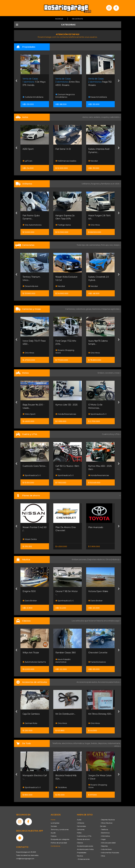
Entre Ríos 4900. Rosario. (67, 82)
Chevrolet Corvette (98, 653)
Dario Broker (30, 601)
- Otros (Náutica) (106, 823)
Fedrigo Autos (63, 225)
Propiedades (82, 853)
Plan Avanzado (96, 527)
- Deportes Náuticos (107, 820)
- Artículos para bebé (108, 843)
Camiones (81, 830)
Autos (79, 820)
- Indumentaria (106, 849)
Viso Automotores (32, 225)
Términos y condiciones (60, 830)
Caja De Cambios (31, 714)
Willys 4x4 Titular (31, 653)
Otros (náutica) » (113, 559)
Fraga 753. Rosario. (100, 82)
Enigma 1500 (29, 591)
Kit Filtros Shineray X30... (100, 714)
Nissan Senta (30, 539)
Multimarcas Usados (66, 161)
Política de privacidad (59, 843)
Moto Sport (29, 414)
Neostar (93, 161)
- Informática (105, 836)
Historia (54, 836)
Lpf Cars (27, 161)
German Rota (30, 723)
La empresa (55, 823)
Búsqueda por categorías (60, 839)
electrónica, (67, 743)
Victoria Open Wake (98, 591)
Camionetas (81, 826)
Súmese (54, 826)
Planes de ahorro (83, 839)
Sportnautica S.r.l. (97, 414)
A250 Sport (28, 149)
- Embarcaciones (83, 859)
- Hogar (103, 839)
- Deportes (104, 846)
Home (53, 820)
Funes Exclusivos (97, 662)
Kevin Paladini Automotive (63, 660)
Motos (79, 833)
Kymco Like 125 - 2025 (66, 405)
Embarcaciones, (80, 559)
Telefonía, (57, 743)
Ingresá (59, 19)
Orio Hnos (94, 225)
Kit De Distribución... (65, 714)
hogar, (88, 743)
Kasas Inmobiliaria (98, 97)
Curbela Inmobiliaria (33, 97)
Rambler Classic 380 (66, 653)
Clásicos (80, 843)
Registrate (77, 19)
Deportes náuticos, (96, 559)
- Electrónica (105, 833)
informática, (79, 743)
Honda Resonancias (66, 414)
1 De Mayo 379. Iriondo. (34, 82)
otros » (117, 746)
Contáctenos (55, 846)
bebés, (95, 743)
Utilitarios (81, 823)
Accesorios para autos (85, 846)
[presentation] (16, 81)
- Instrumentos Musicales (110, 853)
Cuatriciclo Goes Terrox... (34, 466)
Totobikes (61, 787)
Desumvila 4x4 (30, 286)
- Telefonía (104, 830)
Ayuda (53, 833)
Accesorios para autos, (87, 682)
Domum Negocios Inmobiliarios (65, 96)
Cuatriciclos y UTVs (84, 836)
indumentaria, (114, 743)
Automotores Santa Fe (34, 662)
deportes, (103, 743)
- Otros (103, 856)
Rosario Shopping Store (65, 351)
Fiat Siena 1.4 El (63, 149)
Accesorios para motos (108, 682)
